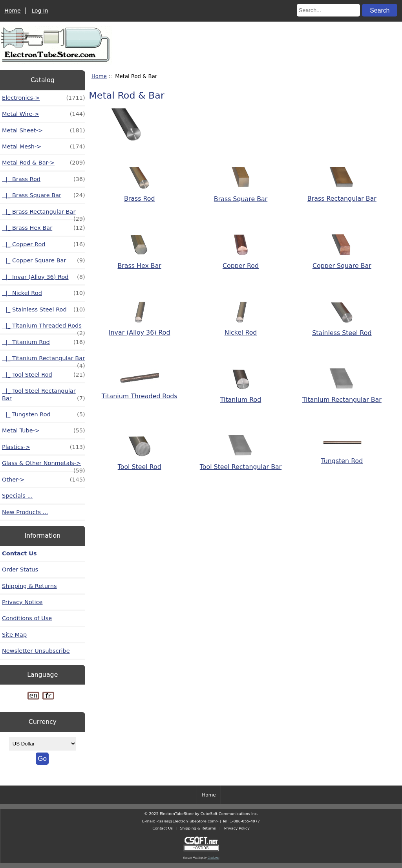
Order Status (20, 570)
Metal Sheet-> (44, 130)
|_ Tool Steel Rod (44, 375)
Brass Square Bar (241, 195)
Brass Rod (140, 195)
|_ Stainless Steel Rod (44, 309)
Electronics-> (44, 98)
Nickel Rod (241, 329)
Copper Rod (241, 262)
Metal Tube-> (44, 430)
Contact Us (19, 553)
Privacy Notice (22, 602)
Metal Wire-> (44, 114)
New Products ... (25, 512)
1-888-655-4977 (245, 821)
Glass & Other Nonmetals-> (44, 465)
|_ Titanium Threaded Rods (44, 328)
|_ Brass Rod (44, 179)
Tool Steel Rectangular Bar (241, 463)
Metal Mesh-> (44, 146)
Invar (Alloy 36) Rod (140, 329)
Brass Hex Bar (140, 262)
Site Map (14, 635)
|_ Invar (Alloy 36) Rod (44, 277)
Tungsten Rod (342, 457)
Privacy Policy (237, 828)
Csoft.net (213, 858)
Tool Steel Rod (140, 463)
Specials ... (17, 496)
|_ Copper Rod (44, 244)
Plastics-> (44, 447)
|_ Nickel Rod (44, 293)
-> (44, 163)
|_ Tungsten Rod (44, 414)
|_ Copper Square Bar (44, 260)
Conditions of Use (27, 618)
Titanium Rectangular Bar (342, 396)
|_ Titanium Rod (44, 342)
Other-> (44, 480)
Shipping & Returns (29, 586)
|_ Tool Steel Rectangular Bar (44, 395)
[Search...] (328, 10)
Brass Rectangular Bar (342, 194)
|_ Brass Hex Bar (44, 228)
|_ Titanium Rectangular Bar (44, 360)
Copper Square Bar (342, 262)
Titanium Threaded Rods (140, 392)
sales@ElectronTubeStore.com (187, 821)
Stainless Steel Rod (342, 329)
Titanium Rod (241, 396)
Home (12, 11)
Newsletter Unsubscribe (36, 651)
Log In (40, 11)
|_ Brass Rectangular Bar (44, 214)
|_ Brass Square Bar (44, 195)
